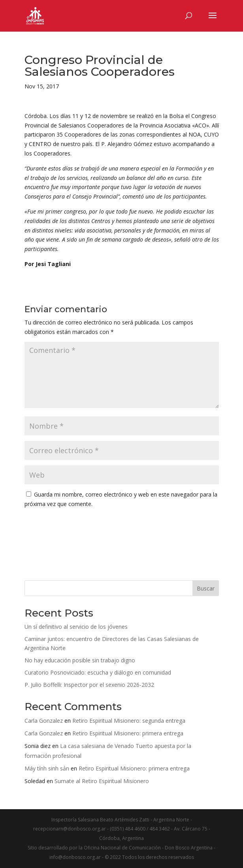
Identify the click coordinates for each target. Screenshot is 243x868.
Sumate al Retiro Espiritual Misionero (102, 781)
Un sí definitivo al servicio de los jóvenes (76, 627)
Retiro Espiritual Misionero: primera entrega (128, 733)
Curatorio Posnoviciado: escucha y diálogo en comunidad (98, 672)
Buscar (206, 588)
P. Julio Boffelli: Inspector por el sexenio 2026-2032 (89, 685)
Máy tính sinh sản (47, 768)
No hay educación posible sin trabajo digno (80, 660)
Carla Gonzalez (44, 721)
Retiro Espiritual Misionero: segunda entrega (129, 721)
